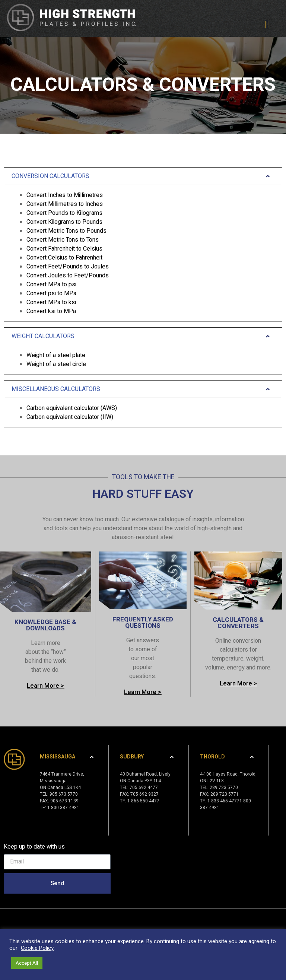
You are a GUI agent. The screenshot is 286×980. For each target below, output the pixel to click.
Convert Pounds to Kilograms (64, 213)
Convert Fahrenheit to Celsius (64, 249)
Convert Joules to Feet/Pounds (68, 276)
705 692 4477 (144, 787)
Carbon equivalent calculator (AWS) (72, 408)
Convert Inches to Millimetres (65, 195)
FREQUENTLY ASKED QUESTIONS (143, 623)
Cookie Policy (37, 948)
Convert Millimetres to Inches (65, 204)
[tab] (143, 244)
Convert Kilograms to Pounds (64, 222)
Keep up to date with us (34, 847)
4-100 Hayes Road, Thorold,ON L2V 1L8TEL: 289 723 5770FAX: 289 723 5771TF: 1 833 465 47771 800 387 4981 (228, 791)
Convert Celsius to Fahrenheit (64, 258)
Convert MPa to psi (51, 284)
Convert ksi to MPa (51, 311)
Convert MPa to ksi (51, 302)
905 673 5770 (64, 794)
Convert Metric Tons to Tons (63, 240)
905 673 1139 (64, 801)
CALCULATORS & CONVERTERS (238, 623)
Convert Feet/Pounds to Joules (68, 267)
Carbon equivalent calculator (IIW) (70, 417)
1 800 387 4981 (63, 808)
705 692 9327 (144, 794)
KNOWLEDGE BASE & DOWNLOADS (45, 625)
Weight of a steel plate (56, 355)
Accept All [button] (27, 963)
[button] (267, 25)
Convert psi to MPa (51, 293)
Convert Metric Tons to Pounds (66, 231)
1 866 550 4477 (143, 801)
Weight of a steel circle (56, 364)
